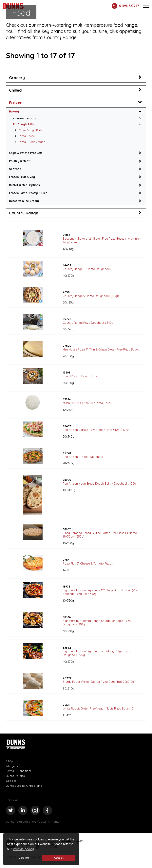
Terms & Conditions (19, 772)
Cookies (11, 782)
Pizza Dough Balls (28, 130)
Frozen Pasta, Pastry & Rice (29, 194)
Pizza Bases (24, 136)
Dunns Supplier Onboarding (24, 787)
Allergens (12, 767)
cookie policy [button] (23, 849)
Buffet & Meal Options (25, 186)
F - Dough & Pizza (26, 124)
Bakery (14, 111)
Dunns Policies (15, 777)
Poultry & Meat (20, 161)
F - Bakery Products (26, 118)
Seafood (15, 170)
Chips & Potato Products (26, 153)
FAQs (9, 762)
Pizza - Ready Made (29, 142)
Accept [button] (59, 858)
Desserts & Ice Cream (24, 202)
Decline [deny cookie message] (24, 858)
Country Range (24, 214)
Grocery (17, 78)
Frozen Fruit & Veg (22, 178)
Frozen (16, 103)
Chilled (15, 90)
